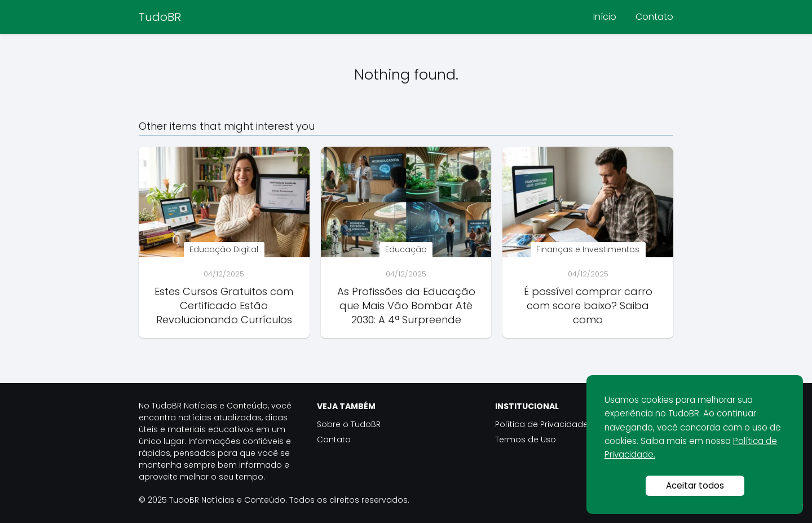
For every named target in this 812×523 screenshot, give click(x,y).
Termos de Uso (526, 440)
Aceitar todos (695, 485)
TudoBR (160, 17)
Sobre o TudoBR (349, 424)
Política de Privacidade (542, 424)
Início (605, 17)
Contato (654, 17)
